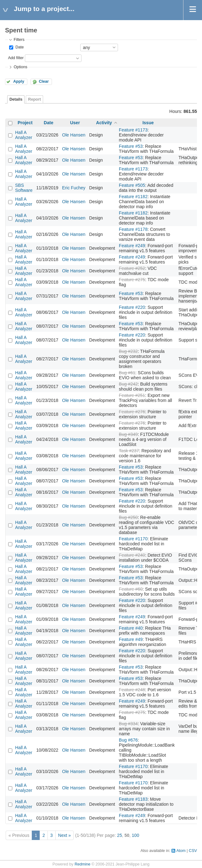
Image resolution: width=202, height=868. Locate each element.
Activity (104, 123)
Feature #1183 (133, 799)
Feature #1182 (133, 197)
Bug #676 (128, 740)
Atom (181, 851)
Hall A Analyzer (24, 135)
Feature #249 (132, 246)
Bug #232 (128, 351)
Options (20, 67)
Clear (44, 81)
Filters (19, 40)
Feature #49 (131, 639)
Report (34, 99)
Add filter (16, 58)
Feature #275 (132, 280)
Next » (65, 835)
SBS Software (24, 188)
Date (19, 47)
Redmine (82, 864)
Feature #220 (132, 307)
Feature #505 (132, 185)
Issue (148, 123)
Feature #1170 (133, 539)
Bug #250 (128, 517)
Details (16, 99)
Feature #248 (132, 690)
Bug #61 (127, 373)
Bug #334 (128, 724)
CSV (193, 851)
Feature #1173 (133, 130)
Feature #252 (132, 268)
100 (135, 835)
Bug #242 (128, 384)
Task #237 (129, 451)
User (75, 123)
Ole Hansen (74, 135)
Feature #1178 (133, 229)
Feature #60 (131, 589)
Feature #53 (131, 146)
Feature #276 (132, 412)
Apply (19, 81)
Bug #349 (128, 434)
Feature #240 (132, 555)
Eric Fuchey (74, 188)
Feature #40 (131, 628)
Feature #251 (132, 395)
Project (25, 123)
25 (120, 835)
